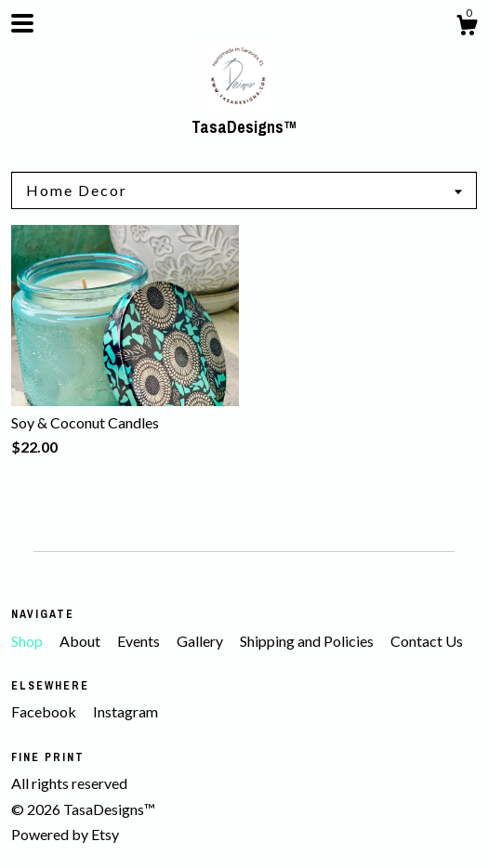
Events (140, 641)
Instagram (125, 711)
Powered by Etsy (65, 834)
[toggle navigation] (22, 23)
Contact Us (427, 641)
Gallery (201, 641)
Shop (28, 641)
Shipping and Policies (308, 641)
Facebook (45, 711)
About (81, 641)
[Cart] (467, 28)
